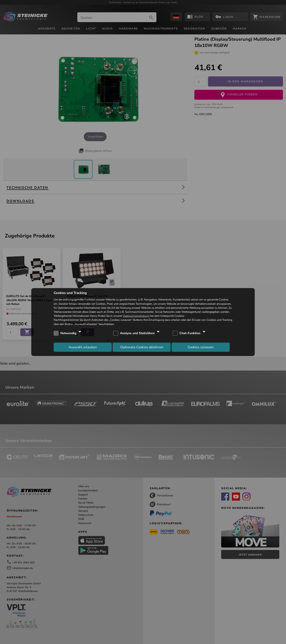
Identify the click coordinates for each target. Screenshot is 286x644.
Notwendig (68, 333)
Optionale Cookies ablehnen (142, 347)
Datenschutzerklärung (136, 316)
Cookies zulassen (201, 347)
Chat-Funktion (190, 333)
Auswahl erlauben (83, 347)
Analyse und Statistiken (137, 333)
